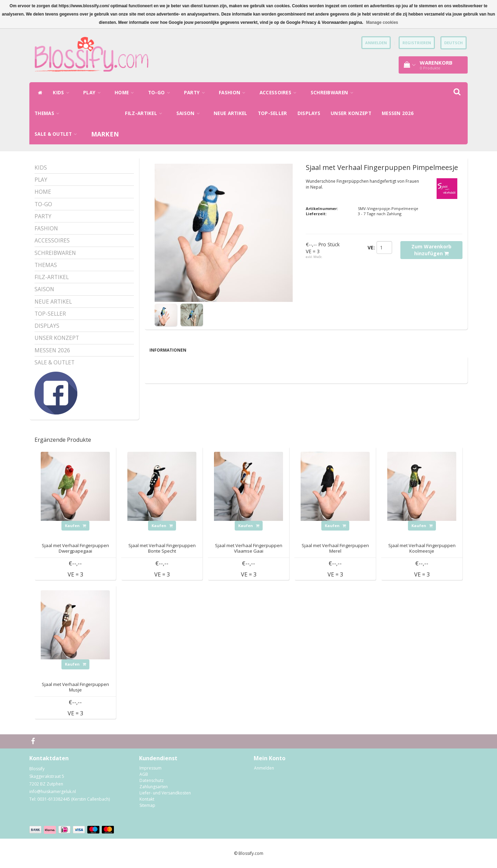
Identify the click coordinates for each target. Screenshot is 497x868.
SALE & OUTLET (58, 134)
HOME (126, 93)
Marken (105, 134)
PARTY (196, 93)
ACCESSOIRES (280, 93)
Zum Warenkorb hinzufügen (431, 250)
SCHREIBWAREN (334, 93)
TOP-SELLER (272, 113)
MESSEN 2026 (398, 113)
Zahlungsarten (154, 787)
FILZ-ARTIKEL (145, 113)
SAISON (190, 113)
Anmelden (264, 768)
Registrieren (417, 43)
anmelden (376, 43)
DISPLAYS (309, 113)
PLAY (94, 93)
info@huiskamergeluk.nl (53, 791)
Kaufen (75, 526)
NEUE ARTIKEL (231, 113)
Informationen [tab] (168, 350)
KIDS (63, 93)
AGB (144, 774)
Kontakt (147, 799)
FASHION (234, 93)
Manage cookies (382, 22)
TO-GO (161, 93)
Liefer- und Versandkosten (165, 793)
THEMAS (49, 113)
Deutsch (454, 43)
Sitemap (147, 805)
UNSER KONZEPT (351, 113)
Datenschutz (152, 780)
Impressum (150, 768)
